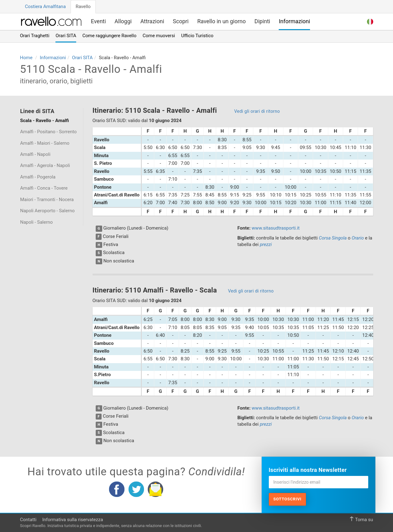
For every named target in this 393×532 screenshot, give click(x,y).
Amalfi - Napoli (35, 154)
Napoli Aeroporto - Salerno (47, 211)
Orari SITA (66, 36)
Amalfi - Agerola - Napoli (45, 165)
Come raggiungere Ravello (109, 36)
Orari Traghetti (35, 36)
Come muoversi (159, 36)
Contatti (28, 520)
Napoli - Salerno (36, 222)
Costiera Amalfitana (46, 7)
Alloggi (123, 21)
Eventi (98, 21)
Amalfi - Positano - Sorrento (48, 132)
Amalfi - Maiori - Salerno (45, 143)
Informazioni (294, 21)
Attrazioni (152, 21)
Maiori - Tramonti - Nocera (47, 200)
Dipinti (262, 21)
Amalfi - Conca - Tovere (44, 188)
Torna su (361, 519)
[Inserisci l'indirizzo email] (319, 482)
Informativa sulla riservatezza (72, 520)
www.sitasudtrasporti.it (276, 228)
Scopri (181, 21)
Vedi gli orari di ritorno (257, 111)
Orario (358, 238)
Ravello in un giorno (222, 21)
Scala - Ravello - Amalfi (44, 121)
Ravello (83, 7)
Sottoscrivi (288, 499)
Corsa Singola (333, 238)
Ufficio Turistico (197, 36)
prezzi (266, 244)
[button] (370, 21)
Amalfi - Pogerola (38, 177)
